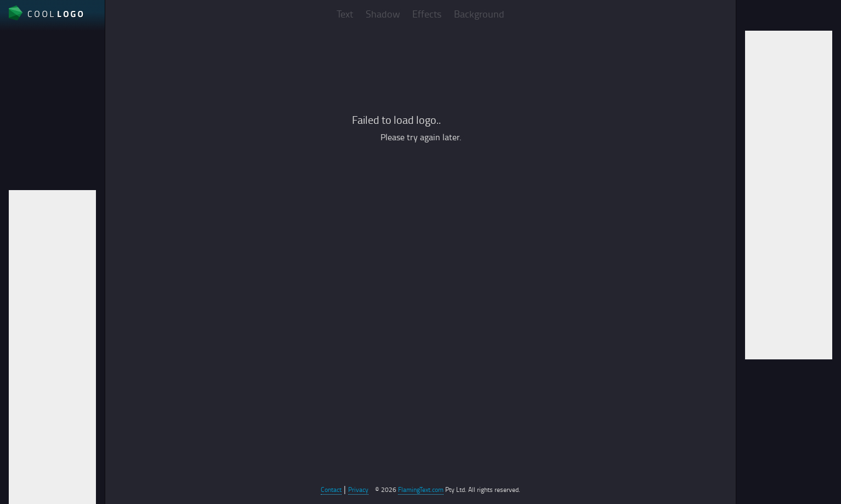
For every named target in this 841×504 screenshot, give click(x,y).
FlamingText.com (421, 489)
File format (29, 100)
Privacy (358, 489)
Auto (18, 138)
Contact (331, 489)
